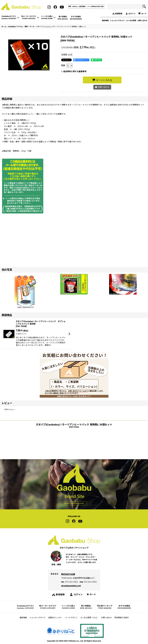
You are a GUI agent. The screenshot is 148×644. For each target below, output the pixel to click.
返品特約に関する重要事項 (74, 71)
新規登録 (119, 14)
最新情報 (105, 20)
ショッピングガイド (117, 20)
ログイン (132, 14)
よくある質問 (131, 20)
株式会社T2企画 (68, 579)
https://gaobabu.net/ (74, 497)
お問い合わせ (142, 20)
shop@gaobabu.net (71, 591)
